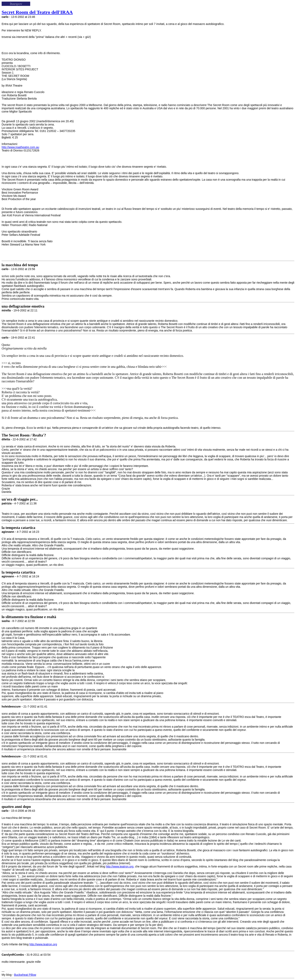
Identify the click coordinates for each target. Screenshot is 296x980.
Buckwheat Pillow (25, 975)
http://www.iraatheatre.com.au (20, 147)
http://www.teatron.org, (120, 866)
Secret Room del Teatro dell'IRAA (37, 12)
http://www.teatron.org (43, 944)
